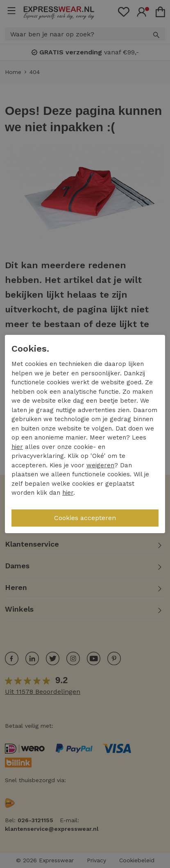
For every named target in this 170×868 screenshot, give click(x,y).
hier (17, 447)
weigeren (100, 465)
